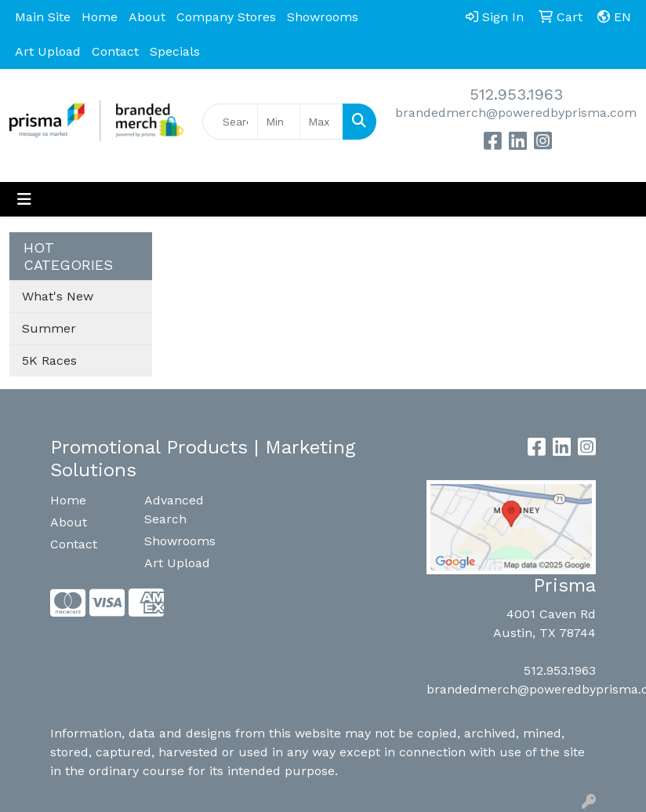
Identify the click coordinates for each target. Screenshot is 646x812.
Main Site (43, 17)
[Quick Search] (230, 122)
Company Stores (226, 17)
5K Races (49, 360)
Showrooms (323, 17)
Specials (175, 51)
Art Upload (48, 51)
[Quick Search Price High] (321, 122)
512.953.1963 (516, 94)
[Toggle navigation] (24, 199)
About (147, 17)
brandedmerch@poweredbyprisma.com (516, 113)
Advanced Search (174, 510)
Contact (115, 51)
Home (100, 17)
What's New (58, 296)
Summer (49, 328)
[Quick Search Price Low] (279, 122)
